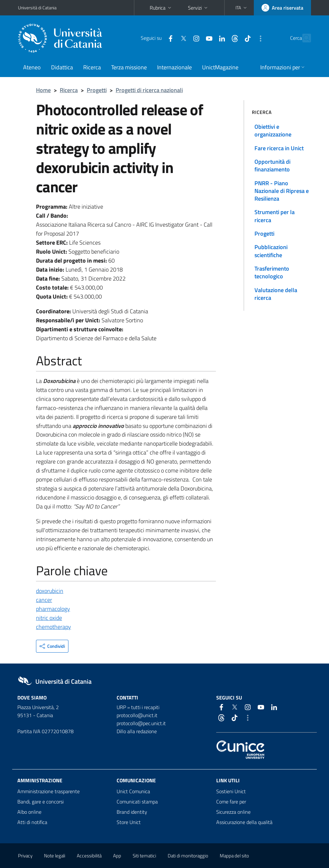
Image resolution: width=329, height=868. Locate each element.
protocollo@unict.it (137, 715)
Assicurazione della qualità (244, 822)
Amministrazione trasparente (49, 791)
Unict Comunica (133, 791)
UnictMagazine (220, 67)
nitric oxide (49, 618)
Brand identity (132, 812)
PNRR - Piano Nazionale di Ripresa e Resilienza (282, 191)
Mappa (234, 856)
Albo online (29, 812)
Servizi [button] (198, 8)
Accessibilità (89, 856)
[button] (242, 8)
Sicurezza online (233, 812)
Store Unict (129, 822)
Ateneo (32, 67)
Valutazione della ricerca (276, 294)
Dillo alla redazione (137, 731)
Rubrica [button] (161, 8)
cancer (44, 600)
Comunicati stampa (137, 802)
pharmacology (53, 609)
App (117, 856)
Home (43, 90)
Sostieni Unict (231, 791)
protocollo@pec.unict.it (141, 723)
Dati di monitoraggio (188, 856)
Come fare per (231, 802)
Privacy (25, 856)
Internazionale (174, 67)
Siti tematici (144, 856)
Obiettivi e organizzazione (273, 130)
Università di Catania (37, 8)
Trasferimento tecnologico (272, 272)
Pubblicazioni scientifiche (271, 251)
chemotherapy (53, 627)
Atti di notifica (32, 822)
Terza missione (129, 67)
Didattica (62, 67)
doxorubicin (50, 591)
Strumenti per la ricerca (275, 216)
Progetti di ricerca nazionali (149, 90)
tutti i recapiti (145, 707)
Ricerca (92, 67)
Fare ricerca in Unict (279, 148)
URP (121, 707)
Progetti (97, 90)
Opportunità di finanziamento (272, 165)
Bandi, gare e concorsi (40, 802)
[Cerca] (305, 38)
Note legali (55, 856)
